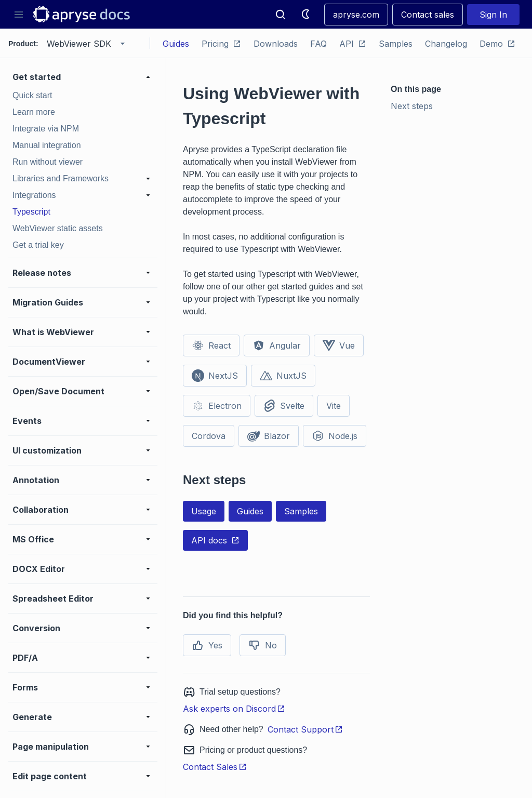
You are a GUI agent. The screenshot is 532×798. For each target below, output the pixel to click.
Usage (204, 511)
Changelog (446, 44)
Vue (339, 345)
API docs (215, 540)
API (353, 44)
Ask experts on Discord (234, 709)
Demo (497, 44)
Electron (217, 406)
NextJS (215, 376)
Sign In (493, 15)
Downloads (276, 44)
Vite (334, 406)
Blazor (269, 436)
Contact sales (428, 15)
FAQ (318, 44)
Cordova (209, 436)
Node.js (335, 436)
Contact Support (305, 729)
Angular (277, 345)
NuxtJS (283, 376)
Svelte (284, 406)
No (263, 645)
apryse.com (356, 15)
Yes (207, 645)
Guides (176, 44)
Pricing (221, 44)
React (211, 345)
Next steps (412, 106)
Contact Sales (215, 767)
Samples (396, 44)
